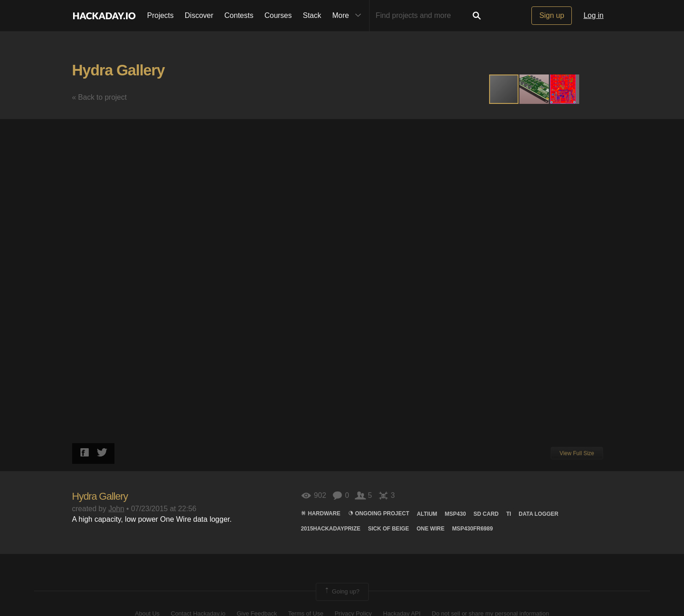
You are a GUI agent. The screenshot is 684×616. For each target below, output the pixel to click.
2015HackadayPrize (331, 529)
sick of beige (388, 529)
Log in (593, 15)
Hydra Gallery (119, 70)
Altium (427, 514)
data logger (538, 514)
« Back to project (100, 97)
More (349, 16)
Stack (312, 15)
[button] (535, 89)
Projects (160, 15)
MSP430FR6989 (472, 529)
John (117, 509)
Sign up (552, 15)
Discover (199, 15)
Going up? (342, 592)
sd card (486, 514)
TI (509, 514)
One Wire (430, 529)
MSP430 (456, 514)
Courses (278, 15)
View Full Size (577, 453)
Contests (239, 15)
